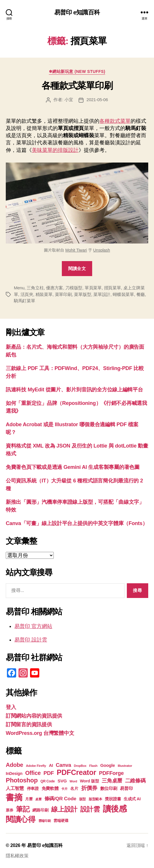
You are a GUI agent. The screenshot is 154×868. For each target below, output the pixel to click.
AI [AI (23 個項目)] (51, 765)
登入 (11, 707)
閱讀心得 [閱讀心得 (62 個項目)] (21, 819)
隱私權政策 (17, 856)
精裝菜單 (44, 294)
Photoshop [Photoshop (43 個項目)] (22, 780)
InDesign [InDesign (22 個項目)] (14, 773)
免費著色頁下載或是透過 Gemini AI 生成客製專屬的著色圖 (73, 467)
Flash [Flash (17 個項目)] (93, 766)
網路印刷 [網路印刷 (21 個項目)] (40, 810)
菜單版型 (82, 294)
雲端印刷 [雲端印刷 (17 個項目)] (45, 821)
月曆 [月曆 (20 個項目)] (29, 799)
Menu (19, 288)
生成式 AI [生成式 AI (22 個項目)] (132, 799)
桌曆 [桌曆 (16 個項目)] (38, 799)
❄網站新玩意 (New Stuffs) (77, 71)
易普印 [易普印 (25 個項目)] (126, 788)
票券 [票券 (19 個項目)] (9, 810)
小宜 (69, 100)
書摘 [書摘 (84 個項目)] (14, 797)
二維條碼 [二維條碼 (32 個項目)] (135, 781)
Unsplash (101, 250)
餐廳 (141, 294)
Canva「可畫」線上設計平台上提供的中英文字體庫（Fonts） (77, 523)
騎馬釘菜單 (25, 301)
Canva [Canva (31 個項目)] (63, 765)
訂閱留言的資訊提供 (29, 724)
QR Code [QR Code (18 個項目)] (48, 781)
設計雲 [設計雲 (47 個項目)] (90, 809)
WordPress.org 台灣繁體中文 (40, 733)
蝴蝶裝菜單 (123, 294)
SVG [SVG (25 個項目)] (62, 781)
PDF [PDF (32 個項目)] (49, 773)
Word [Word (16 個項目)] (73, 781)
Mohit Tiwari (76, 250)
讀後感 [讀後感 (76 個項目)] (115, 809)
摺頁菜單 (113, 288)
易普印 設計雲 (31, 640)
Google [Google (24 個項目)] (108, 765)
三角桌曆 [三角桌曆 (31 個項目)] (112, 781)
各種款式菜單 (115, 121)
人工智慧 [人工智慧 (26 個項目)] (15, 788)
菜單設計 (102, 294)
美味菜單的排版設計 (55, 150)
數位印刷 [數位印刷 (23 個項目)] (109, 788)
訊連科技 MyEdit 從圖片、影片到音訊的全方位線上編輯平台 (74, 390)
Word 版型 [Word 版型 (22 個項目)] (90, 781)
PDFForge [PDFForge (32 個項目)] (111, 773)
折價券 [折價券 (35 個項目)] (89, 788)
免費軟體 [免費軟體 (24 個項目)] (50, 788)
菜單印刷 (63, 294)
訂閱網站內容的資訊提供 (34, 716)
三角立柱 (35, 288)
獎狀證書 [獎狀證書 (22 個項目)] (113, 799)
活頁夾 (27, 294)
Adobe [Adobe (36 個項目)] (14, 765)
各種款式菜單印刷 (77, 86)
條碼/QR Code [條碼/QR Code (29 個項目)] (60, 799)
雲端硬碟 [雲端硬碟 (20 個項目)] (61, 821)
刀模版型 (74, 288)
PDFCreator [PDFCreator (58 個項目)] (76, 772)
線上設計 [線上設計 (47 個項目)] (64, 809)
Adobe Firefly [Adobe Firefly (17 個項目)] (36, 766)
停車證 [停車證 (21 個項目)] (33, 789)
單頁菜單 (93, 288)
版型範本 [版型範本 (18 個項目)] (95, 799)
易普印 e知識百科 (77, 12)
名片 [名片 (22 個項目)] (74, 788)
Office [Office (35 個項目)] (33, 773)
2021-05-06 (97, 100)
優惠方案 (54, 288)
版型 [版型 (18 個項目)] (82, 799)
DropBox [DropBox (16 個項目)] (80, 766)
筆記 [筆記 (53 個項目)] (23, 809)
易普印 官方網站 (33, 626)
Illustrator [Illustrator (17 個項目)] (125, 766)
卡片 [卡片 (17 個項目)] (64, 789)
